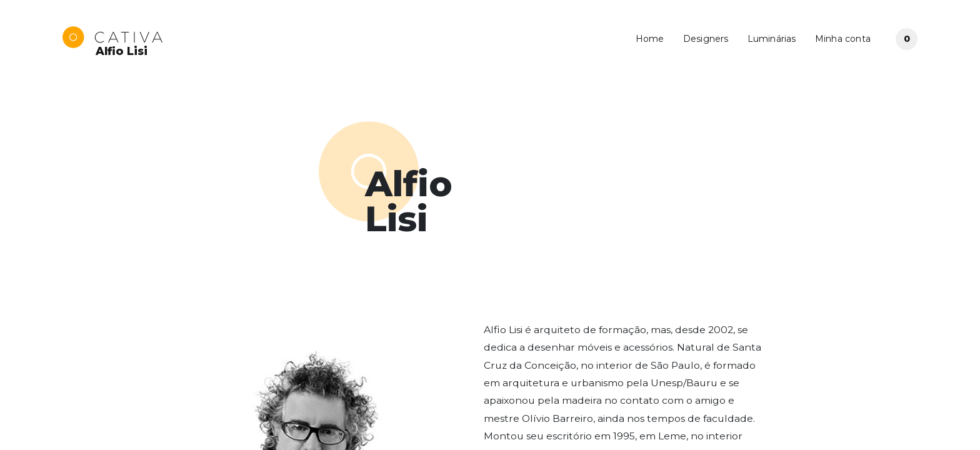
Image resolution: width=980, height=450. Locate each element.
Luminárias (772, 39)
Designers (706, 39)
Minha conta (843, 39)
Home (650, 39)
